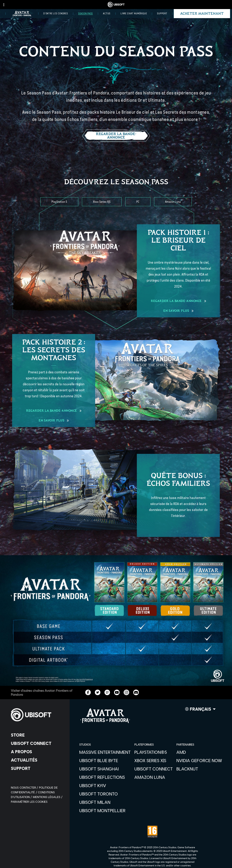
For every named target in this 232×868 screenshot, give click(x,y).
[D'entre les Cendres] (56, 14)
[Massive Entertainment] (105, 752)
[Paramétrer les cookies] (29, 802)
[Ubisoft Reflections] (105, 777)
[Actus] (107, 14)
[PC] (138, 202)
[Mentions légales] (48, 797)
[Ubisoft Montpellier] (105, 811)
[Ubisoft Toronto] (105, 794)
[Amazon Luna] (173, 202)
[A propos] (37, 752)
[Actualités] (37, 760)
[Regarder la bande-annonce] (116, 136)
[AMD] (199, 752)
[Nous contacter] (25, 787)
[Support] (162, 14)
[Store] (37, 735)
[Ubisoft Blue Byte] (105, 760)
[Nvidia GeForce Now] (199, 760)
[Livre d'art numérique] (134, 14)
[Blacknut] (199, 769)
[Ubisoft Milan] (105, 802)
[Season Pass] (85, 14)
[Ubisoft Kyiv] (105, 785)
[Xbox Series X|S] (102, 202)
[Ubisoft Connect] (37, 743)
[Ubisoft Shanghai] (105, 769)
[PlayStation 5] (59, 202)
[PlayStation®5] (154, 752)
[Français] (200, 710)
